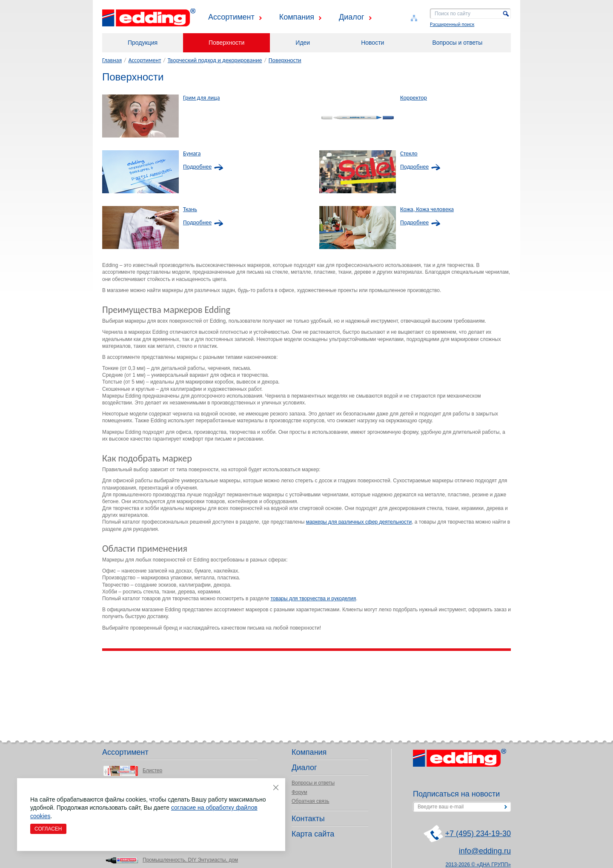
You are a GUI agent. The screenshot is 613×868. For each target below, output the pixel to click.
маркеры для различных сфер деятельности (359, 522)
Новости (372, 43)
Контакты (308, 819)
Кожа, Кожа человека (427, 209)
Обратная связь (310, 801)
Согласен (48, 829)
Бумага (192, 154)
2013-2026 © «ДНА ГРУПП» (478, 865)
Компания (297, 17)
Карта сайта (313, 834)
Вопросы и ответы (457, 43)
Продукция (143, 43)
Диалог (352, 17)
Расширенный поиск (452, 24)
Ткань (190, 209)
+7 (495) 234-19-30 (478, 834)
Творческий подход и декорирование (215, 60)
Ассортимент (231, 17)
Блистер (152, 771)
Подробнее (197, 167)
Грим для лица (201, 98)
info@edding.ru (485, 851)
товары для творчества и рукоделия (313, 599)
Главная (112, 60)
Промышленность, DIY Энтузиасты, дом (190, 860)
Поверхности (226, 43)
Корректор (414, 98)
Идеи (303, 43)
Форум (299, 792)
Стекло (409, 154)
